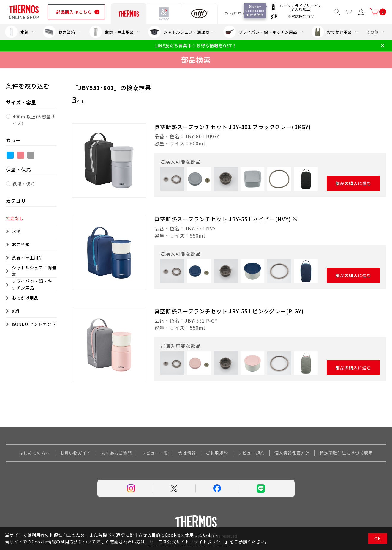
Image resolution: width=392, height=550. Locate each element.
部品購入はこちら (74, 12)
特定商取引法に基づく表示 (346, 453)
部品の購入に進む (354, 183)
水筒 (17, 32)
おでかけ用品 (332, 32)
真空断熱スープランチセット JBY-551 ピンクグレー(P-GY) (229, 311)
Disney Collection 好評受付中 (255, 11)
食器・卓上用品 (112, 32)
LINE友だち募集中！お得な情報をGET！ (196, 46)
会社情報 (187, 453)
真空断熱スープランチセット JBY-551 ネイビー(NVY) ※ (226, 219)
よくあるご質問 (117, 453)
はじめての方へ (35, 453)
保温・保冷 (24, 184)
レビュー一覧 (155, 453)
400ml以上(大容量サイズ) (34, 120)
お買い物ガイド (76, 453)
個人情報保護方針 (292, 453)
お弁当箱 (59, 32)
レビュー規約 (251, 453)
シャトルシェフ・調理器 (179, 32)
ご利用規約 (217, 453)
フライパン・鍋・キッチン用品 (260, 32)
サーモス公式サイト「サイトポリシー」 (189, 542)
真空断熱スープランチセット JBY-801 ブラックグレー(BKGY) (233, 127)
